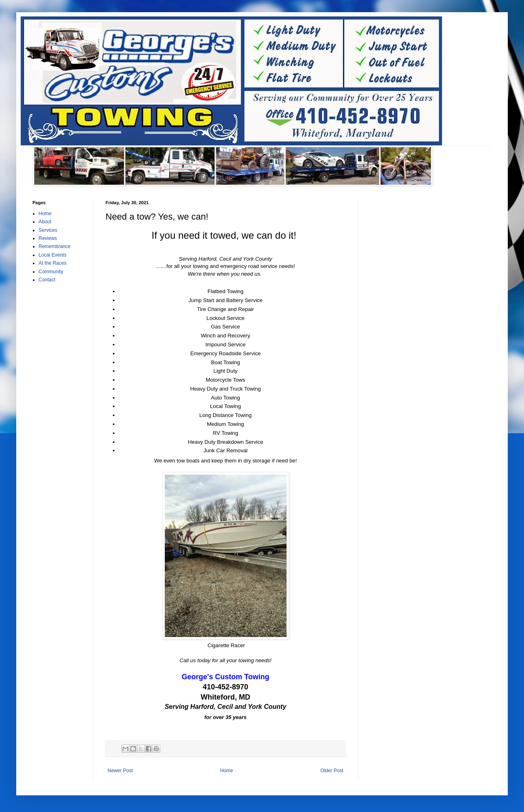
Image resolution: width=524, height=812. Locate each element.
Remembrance (55, 246)
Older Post (332, 771)
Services (48, 230)
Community (51, 272)
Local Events (53, 255)
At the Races (53, 263)
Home (226, 771)
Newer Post (120, 771)
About (45, 222)
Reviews (48, 238)
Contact (47, 280)
